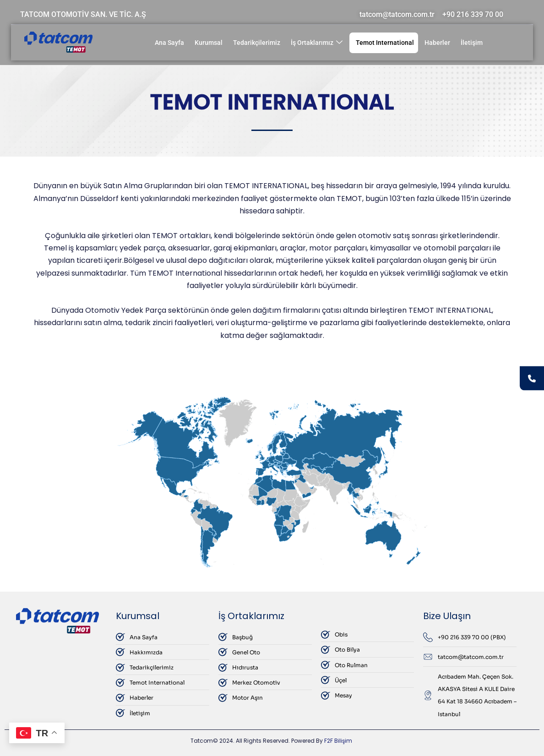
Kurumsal (209, 43)
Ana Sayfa (169, 43)
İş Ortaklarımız (317, 43)
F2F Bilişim (338, 741)
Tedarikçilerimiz (257, 43)
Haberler (437, 43)
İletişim (472, 43)
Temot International (385, 43)
